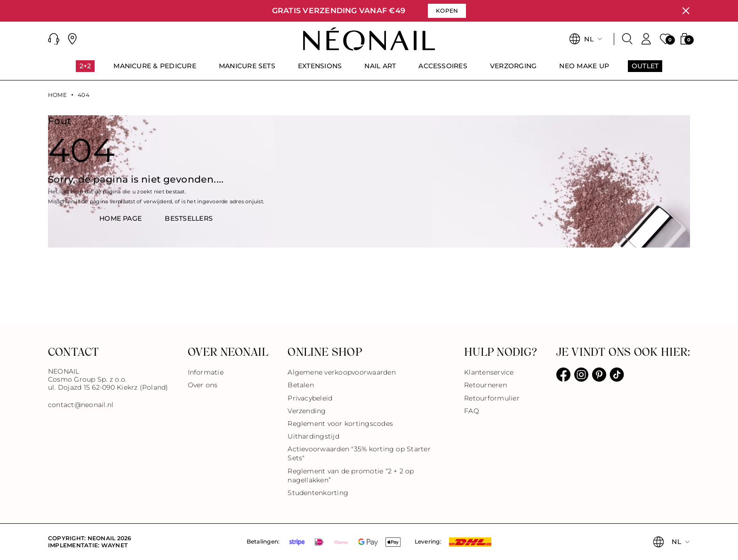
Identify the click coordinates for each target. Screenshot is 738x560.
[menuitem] (85, 70)
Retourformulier (492, 398)
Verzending (307, 411)
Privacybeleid (310, 398)
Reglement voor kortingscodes (340, 424)
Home (57, 95)
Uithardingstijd (313, 436)
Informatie (206, 372)
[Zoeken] (627, 39)
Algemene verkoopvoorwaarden (341, 372)
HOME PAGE (120, 218)
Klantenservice (489, 372)
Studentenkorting (318, 493)
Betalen (301, 385)
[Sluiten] (686, 11)
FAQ (472, 411)
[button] (54, 39)
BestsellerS (189, 218)
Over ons (203, 385)
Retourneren (485, 385)
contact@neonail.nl (81, 405)
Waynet (114, 545)
